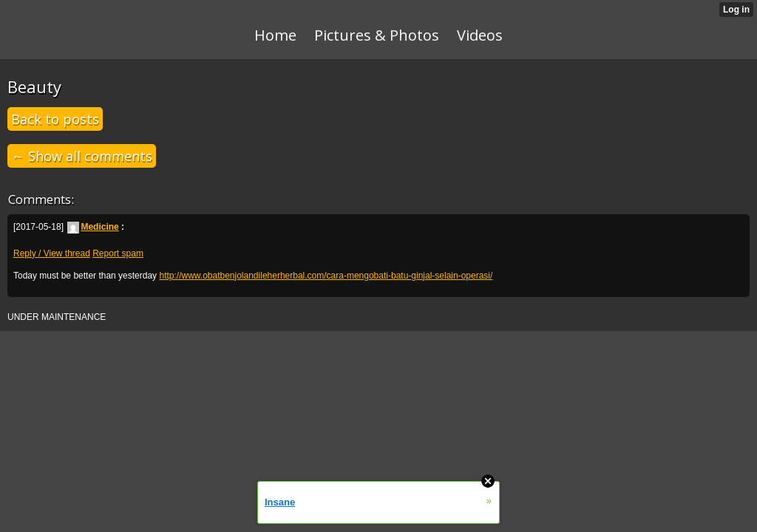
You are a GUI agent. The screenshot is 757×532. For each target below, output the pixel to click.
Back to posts (55, 119)
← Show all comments (82, 156)
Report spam (118, 253)
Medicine (93, 227)
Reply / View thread (52, 253)
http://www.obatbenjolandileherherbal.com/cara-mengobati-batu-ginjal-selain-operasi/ (326, 276)
